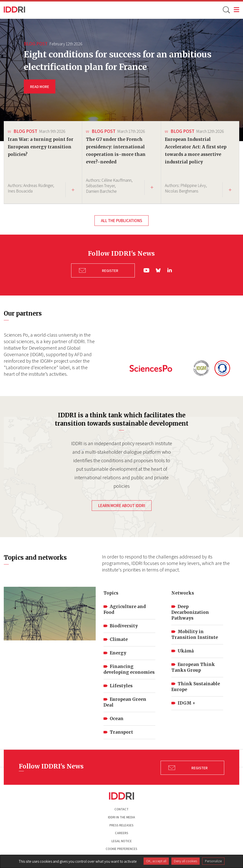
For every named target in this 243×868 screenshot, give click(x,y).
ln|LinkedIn (170, 269)
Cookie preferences (121, 847)
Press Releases (121, 824)
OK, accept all (156, 861)
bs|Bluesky (159, 270)
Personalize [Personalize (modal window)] (213, 861)
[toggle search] (226, 10)
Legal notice (122, 840)
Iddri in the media (121, 816)
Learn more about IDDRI (122, 504)
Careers (122, 832)
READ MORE (40, 86)
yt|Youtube (147, 270)
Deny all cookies (186, 861)
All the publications (121, 221)
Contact (121, 808)
